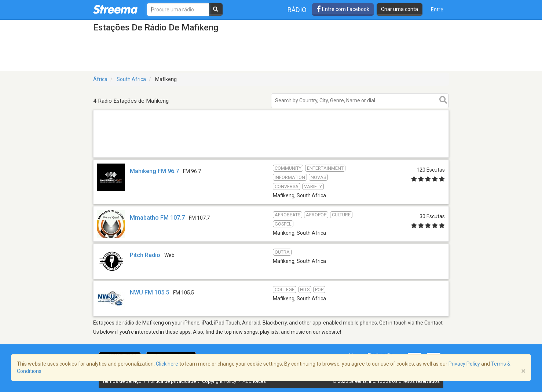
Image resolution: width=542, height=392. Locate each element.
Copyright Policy (220, 381)
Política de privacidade (172, 381)
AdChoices (254, 381)
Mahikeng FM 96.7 (154, 171)
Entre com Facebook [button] (343, 9)
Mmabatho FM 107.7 (157, 218)
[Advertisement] (271, 157)
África (100, 79)
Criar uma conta (400, 9)
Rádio (297, 10)
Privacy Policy (464, 364)
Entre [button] (437, 10)
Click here (167, 364)
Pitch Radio (145, 255)
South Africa (131, 79)
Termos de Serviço (122, 381)
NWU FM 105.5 (149, 292)
